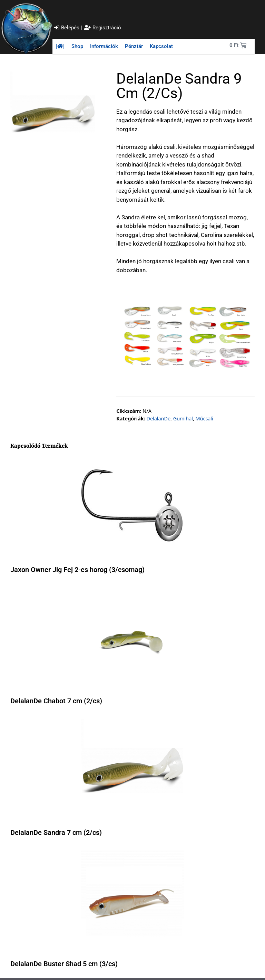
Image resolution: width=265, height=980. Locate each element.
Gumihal (183, 418)
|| (60, 46)
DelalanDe (158, 418)
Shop (77, 46)
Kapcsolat (161, 46)
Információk (104, 46)
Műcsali (204, 418)
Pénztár (134, 46)
